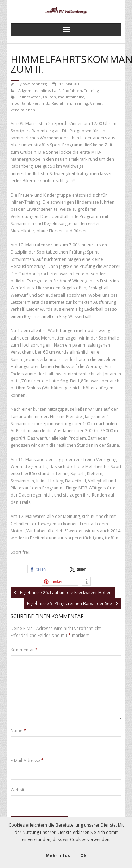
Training (92, 90)
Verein (96, 103)
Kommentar (24, 650)
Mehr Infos (58, 856)
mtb (45, 103)
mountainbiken (25, 103)
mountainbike (71, 97)
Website (19, 790)
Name (18, 731)
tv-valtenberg (35, 84)
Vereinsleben (23, 110)
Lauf (56, 90)
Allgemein (28, 90)
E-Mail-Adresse (27, 760)
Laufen (49, 97)
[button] (46, 569)
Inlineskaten (30, 97)
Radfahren (72, 90)
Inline (45, 90)
